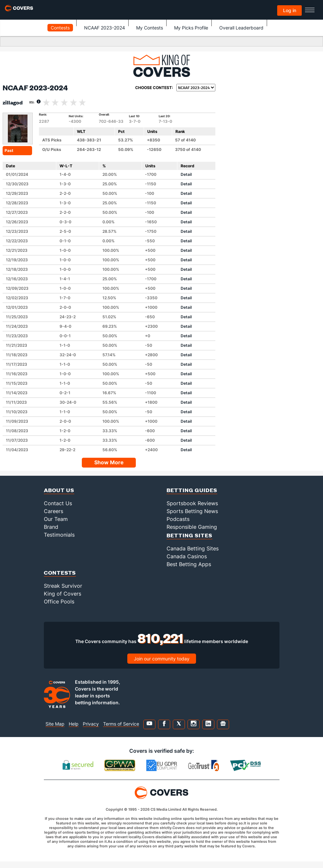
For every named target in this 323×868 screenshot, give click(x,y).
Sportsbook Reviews (192, 503)
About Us (59, 490)
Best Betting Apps (189, 564)
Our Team (56, 519)
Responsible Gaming (192, 527)
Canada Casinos (187, 556)
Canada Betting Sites (193, 548)
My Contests (150, 28)
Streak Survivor (63, 586)
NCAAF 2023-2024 (105, 28)
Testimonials (59, 535)
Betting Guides (192, 490)
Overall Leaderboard (241, 28)
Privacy (91, 724)
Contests (60, 28)
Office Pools (59, 601)
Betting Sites (189, 535)
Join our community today (162, 659)
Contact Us (58, 503)
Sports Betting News (192, 511)
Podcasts (178, 519)
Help (74, 724)
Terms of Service (121, 724)
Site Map (55, 724)
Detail (186, 174)
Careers (54, 511)
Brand (51, 527)
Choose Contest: (154, 88)
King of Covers (63, 594)
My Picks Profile (191, 28)
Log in (290, 10)
